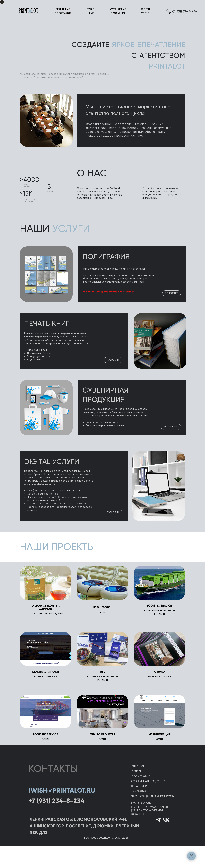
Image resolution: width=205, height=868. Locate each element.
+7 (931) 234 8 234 (184, 11)
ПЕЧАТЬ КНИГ (47, 323)
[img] (46, 408)
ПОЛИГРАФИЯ (106, 257)
